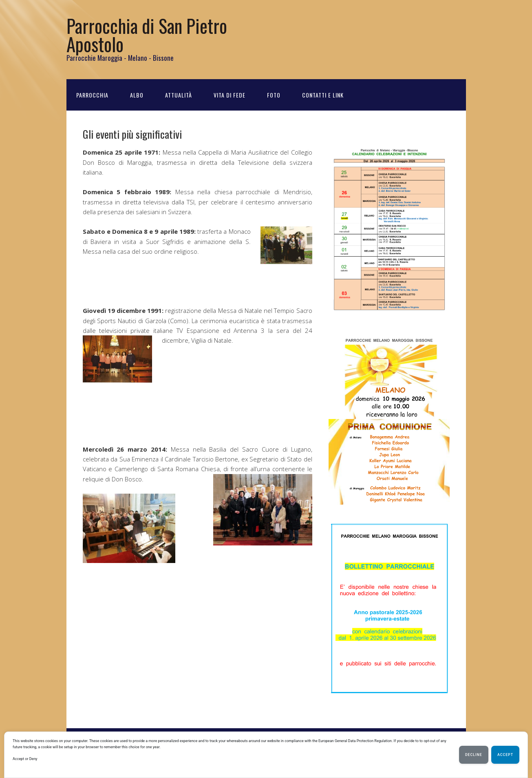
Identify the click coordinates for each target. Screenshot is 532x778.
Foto (274, 95)
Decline (474, 755)
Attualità (179, 95)
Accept (505, 755)
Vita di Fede (230, 95)
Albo (137, 95)
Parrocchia (92, 95)
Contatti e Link (323, 95)
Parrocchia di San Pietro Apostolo (147, 35)
